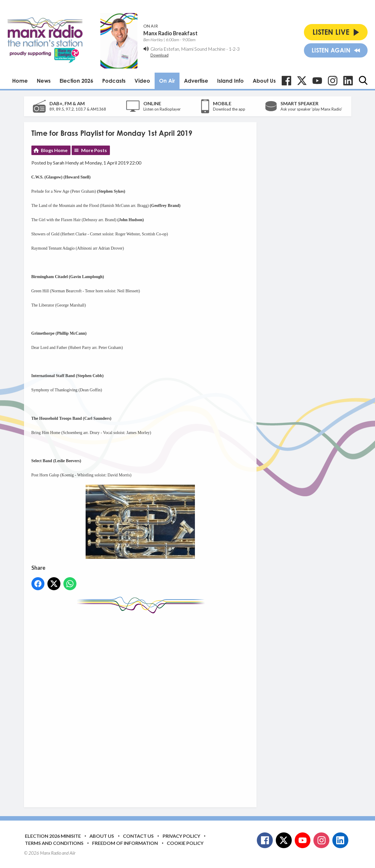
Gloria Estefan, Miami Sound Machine (188, 49)
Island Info (230, 81)
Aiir (73, 853)
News (44, 81)
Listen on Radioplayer (162, 109)
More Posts (94, 150)
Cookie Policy (185, 843)
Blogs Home (54, 150)
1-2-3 (234, 49)
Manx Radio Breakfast (170, 33)
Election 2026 (76, 81)
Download (160, 55)
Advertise (196, 81)
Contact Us (138, 836)
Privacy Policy (181, 836)
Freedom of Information (125, 843)
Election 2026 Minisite (53, 836)
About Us (264, 81)
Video (142, 81)
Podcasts (114, 81)
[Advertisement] (142, 706)
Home (20, 81)
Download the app (229, 109)
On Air (167, 81)
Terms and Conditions (54, 843)
